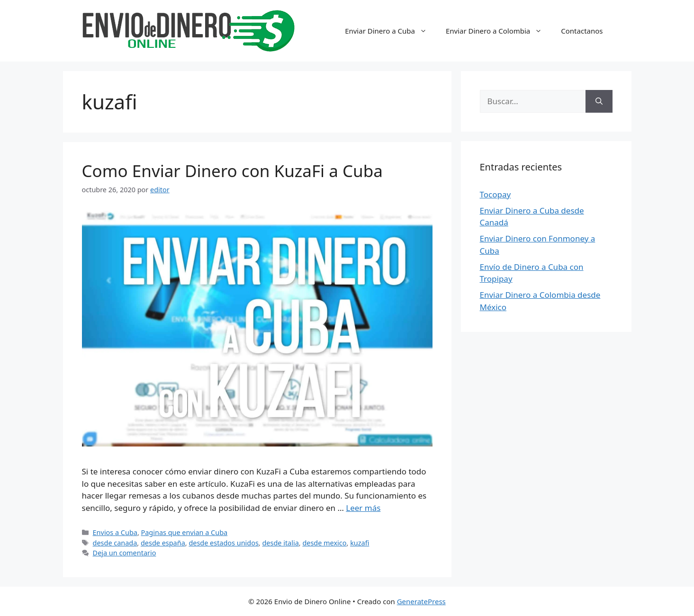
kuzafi (360, 543)
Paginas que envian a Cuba (185, 532)
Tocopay (496, 194)
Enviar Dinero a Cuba (391, 31)
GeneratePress (421, 601)
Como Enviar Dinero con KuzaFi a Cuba (232, 171)
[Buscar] (599, 101)
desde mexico (324, 543)
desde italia (280, 543)
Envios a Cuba (115, 532)
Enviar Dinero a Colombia (499, 31)
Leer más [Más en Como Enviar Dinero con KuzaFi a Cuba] (363, 508)
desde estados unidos (223, 543)
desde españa (163, 543)
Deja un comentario (125, 553)
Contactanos (582, 31)
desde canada (115, 543)
